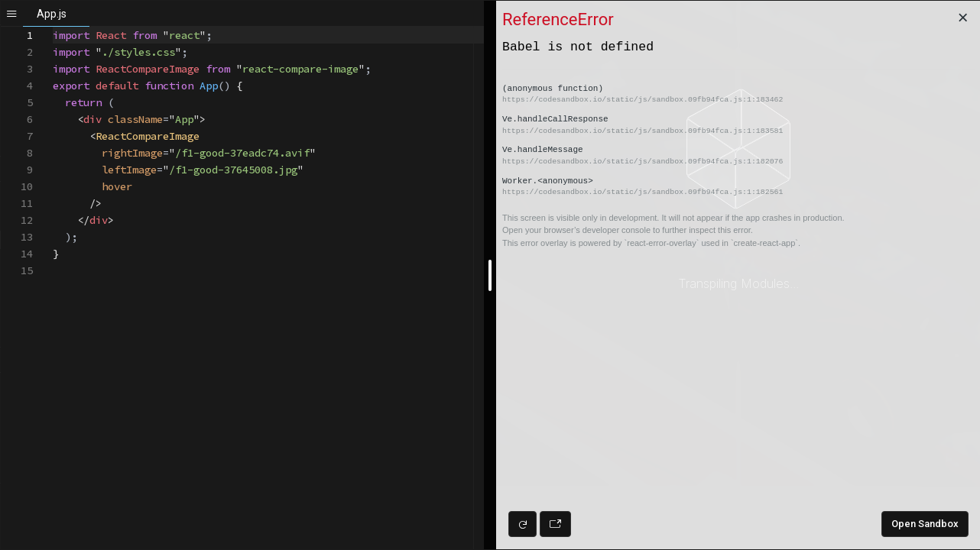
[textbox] (53, 27)
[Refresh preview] (522, 524)
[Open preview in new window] (555, 524)
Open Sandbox (925, 524)
